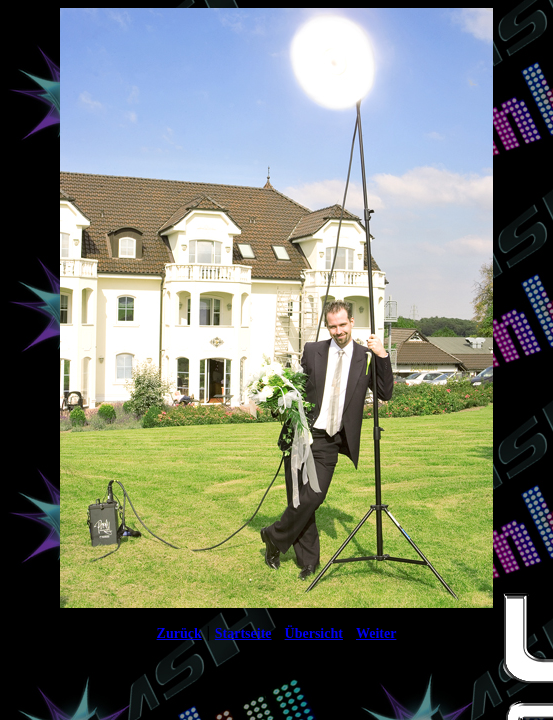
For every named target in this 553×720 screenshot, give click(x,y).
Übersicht (314, 633)
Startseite (243, 633)
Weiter (376, 633)
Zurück (179, 633)
